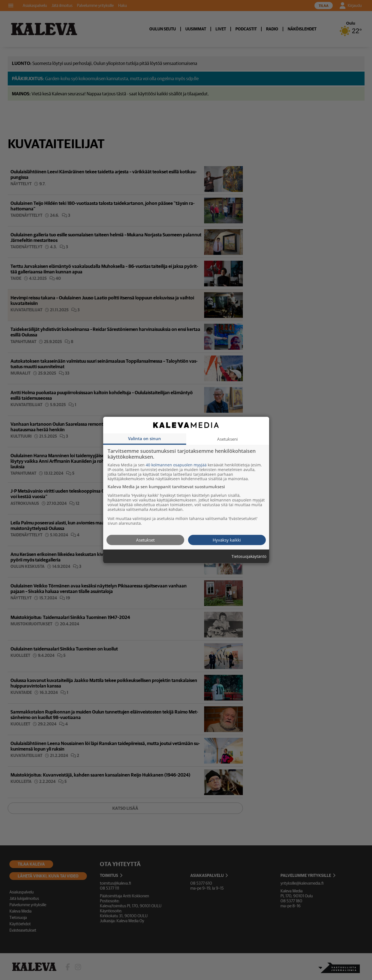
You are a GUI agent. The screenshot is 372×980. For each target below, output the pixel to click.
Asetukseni (227, 439)
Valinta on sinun (145, 438)
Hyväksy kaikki (227, 540)
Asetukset (145, 540)
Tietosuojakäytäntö (249, 556)
